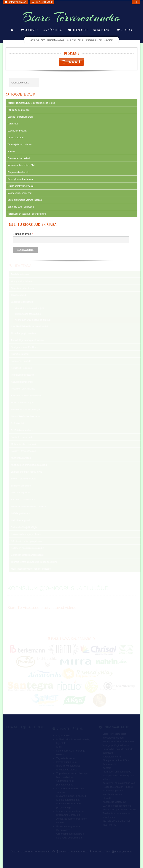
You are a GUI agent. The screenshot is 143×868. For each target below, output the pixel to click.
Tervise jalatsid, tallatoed (20, 144)
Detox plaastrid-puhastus (20, 179)
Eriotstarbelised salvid (19, 158)
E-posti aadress (23, 234)
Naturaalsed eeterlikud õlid (21, 165)
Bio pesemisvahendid (18, 172)
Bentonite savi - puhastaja (21, 207)
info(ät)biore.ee (18, 2)
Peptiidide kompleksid (18, 110)
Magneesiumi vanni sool (20, 193)
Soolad (11, 152)
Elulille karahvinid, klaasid (20, 186)
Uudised (31, 30)
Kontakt (104, 30)
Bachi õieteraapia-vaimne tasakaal (25, 200)
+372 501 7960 (44, 2)
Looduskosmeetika (17, 131)
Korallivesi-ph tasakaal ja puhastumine (27, 214)
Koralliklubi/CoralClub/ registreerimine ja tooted (31, 103)
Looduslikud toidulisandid (20, 117)
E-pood (126, 30)
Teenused (80, 30)
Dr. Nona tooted (15, 138)
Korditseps (13, 124)
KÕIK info (55, 30)
